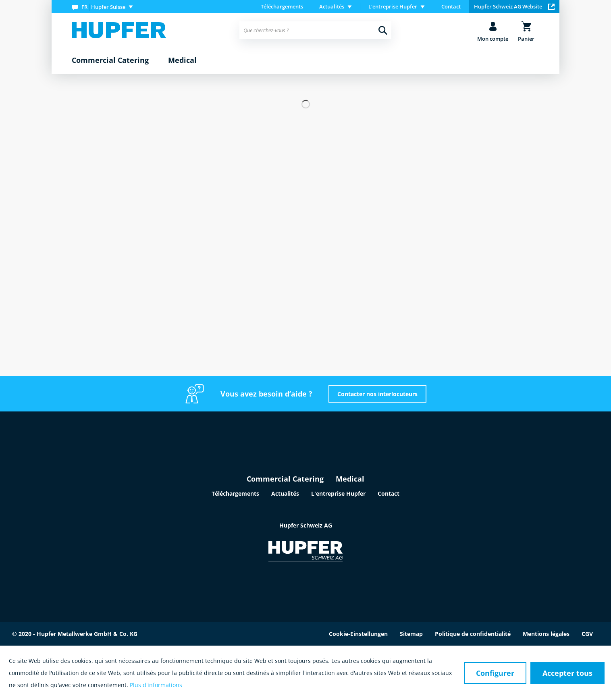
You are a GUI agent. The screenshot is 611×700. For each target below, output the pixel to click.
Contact (451, 6)
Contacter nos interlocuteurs (377, 394)
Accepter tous (567, 673)
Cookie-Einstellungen (358, 634)
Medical (350, 479)
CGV (587, 634)
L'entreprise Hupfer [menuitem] (393, 6)
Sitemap (411, 634)
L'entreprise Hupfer (338, 493)
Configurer (495, 673)
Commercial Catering (285, 479)
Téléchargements (282, 6)
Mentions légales (546, 634)
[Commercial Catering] (110, 60)
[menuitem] (104, 7)
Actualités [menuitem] (332, 6)
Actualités (285, 493)
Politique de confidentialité (473, 634)
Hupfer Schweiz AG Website (514, 6)
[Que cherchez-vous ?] (315, 30)
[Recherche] (383, 30)
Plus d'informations (156, 685)
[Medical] (182, 60)
